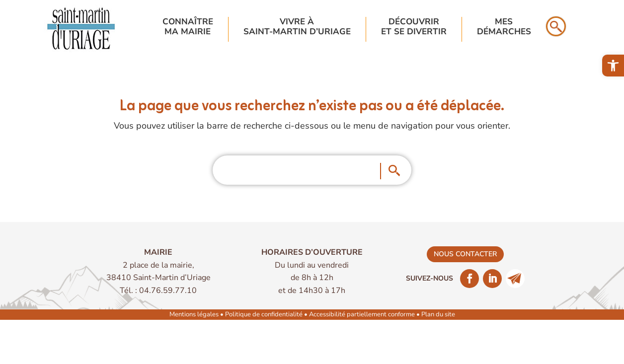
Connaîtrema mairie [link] (188, 27)
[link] (613, 66)
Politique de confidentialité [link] (264, 314)
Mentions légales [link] (194, 314)
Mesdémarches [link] (504, 27)
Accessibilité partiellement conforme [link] (362, 314)
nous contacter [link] (465, 254)
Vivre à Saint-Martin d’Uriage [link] (297, 27)
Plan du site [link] (438, 314)
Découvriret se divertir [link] (414, 27)
